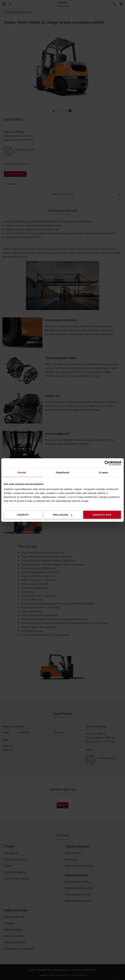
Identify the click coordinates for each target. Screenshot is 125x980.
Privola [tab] (22, 472)
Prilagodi (63, 515)
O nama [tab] (103, 472)
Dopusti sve (102, 515)
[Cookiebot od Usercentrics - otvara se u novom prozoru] (107, 463)
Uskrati (23, 515)
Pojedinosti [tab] (62, 472)
